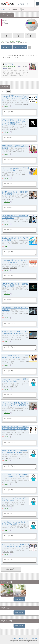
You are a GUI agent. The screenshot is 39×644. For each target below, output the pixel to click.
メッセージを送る (20, 47)
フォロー (7, 35)
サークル (15, 639)
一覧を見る (19, 599)
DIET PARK (18, 104)
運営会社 (35, 639)
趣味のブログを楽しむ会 (7, 595)
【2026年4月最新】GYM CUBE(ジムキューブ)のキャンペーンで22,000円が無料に (15, 98)
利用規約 (22, 639)
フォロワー (18, 35)
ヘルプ (28, 639)
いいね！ (7, 106)
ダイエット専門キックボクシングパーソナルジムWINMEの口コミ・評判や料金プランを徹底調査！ (15, 122)
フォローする (7, 47)
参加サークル (30, 35)
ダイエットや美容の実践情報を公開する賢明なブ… (19, 595)
